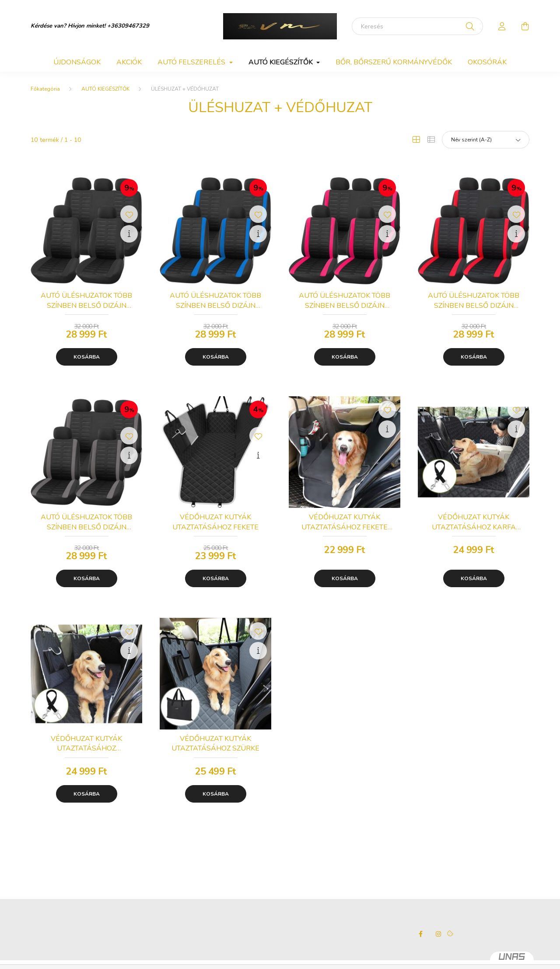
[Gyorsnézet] (129, 234)
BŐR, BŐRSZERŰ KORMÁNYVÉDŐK (394, 62)
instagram (438, 934)
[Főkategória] (45, 89)
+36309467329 (128, 26)
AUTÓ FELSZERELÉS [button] (192, 62)
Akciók (129, 62)
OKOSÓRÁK (487, 62)
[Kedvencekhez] (129, 214)
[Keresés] (417, 26)
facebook (421, 934)
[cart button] (525, 26)
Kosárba (87, 357)
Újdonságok (77, 62)
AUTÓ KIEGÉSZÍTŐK (105, 89)
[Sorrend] (486, 140)
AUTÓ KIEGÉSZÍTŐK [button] (282, 62)
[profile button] (502, 26)
